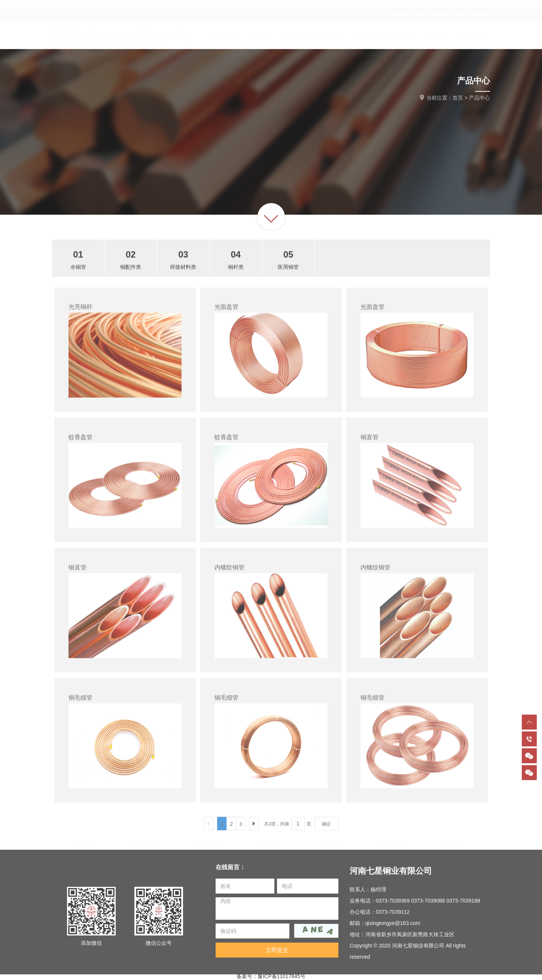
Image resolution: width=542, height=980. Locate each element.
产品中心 (479, 98)
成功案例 (268, 844)
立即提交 (277, 953)
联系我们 (454, 844)
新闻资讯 (330, 844)
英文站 (175, 7)
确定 (326, 827)
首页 (458, 98)
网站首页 (83, 844)
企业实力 (392, 844)
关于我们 (207, 844)
